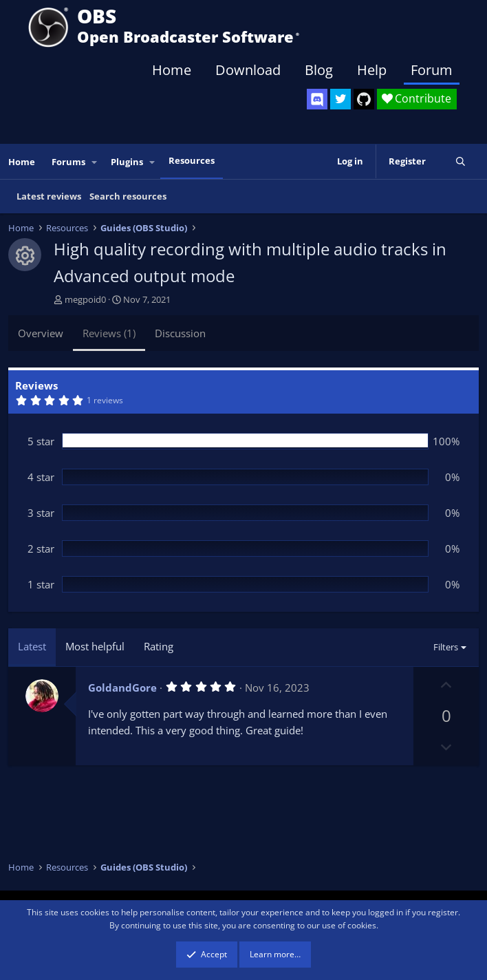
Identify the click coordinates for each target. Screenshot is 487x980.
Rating (159, 646)
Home (172, 70)
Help (372, 70)
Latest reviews (49, 196)
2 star (41, 548)
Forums (68, 162)
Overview (41, 333)
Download (248, 70)
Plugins (127, 162)
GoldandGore (122, 688)
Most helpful (95, 646)
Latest (32, 646)
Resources (192, 160)
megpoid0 (85, 299)
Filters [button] (446, 647)
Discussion (180, 333)
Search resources (128, 196)
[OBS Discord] (317, 99)
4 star (41, 477)
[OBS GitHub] (364, 99)
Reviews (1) (109, 333)
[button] (95, 162)
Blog (319, 70)
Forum (432, 70)
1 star (41, 584)
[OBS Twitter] (340, 99)
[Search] (461, 161)
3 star (41, 513)
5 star (41, 441)
